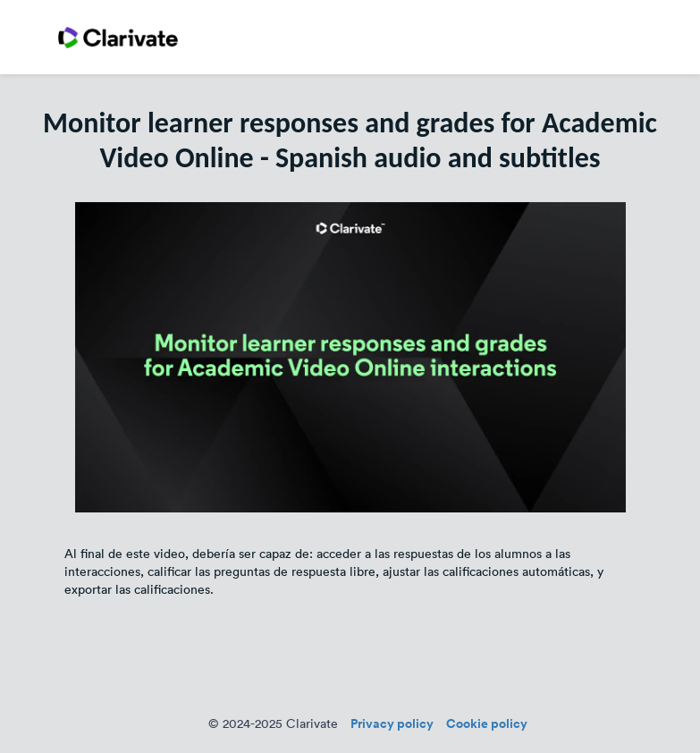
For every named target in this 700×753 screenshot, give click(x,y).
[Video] (350, 357)
